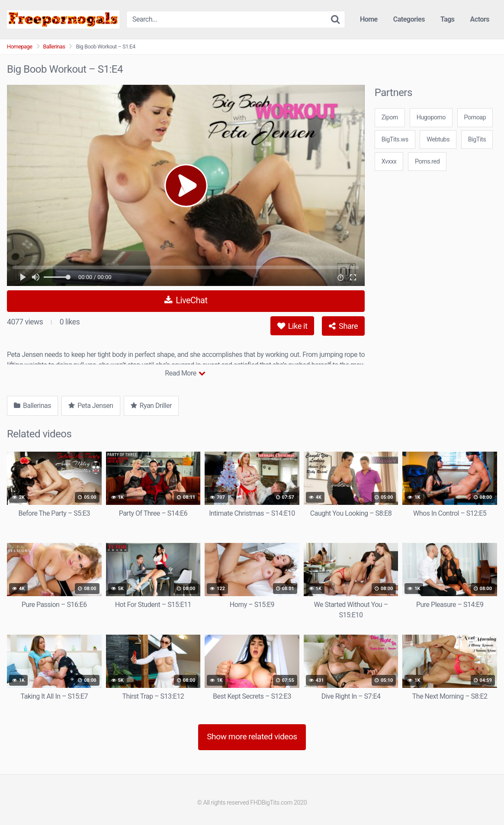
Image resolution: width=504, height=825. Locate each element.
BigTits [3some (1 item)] (477, 140)
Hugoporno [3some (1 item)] (431, 117)
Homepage (20, 47)
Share (343, 326)
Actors (480, 19)
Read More (185, 373)
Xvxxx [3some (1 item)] (389, 162)
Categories (409, 19)
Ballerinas (54, 47)
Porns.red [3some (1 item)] (427, 162)
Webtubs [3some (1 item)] (438, 140)
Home (369, 19)
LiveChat (186, 300)
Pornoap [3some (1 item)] (475, 117)
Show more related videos (252, 737)
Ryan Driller (151, 406)
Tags (448, 19)
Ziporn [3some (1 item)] (390, 117)
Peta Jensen (91, 406)
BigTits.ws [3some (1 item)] (395, 140)
